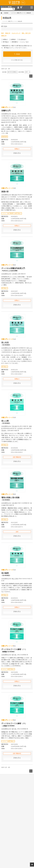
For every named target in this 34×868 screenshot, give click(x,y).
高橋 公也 (4, 197)
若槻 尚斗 (19, 199)
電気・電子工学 (26, 33)
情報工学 (8, 33)
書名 (10, 7)
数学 (3, 33)
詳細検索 (6, 13)
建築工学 (4, 36)
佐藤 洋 (27, 118)
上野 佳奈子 (16, 350)
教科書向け (14, 42)
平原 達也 (14, 426)
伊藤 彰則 (13, 118)
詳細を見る (17, 153)
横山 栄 (30, 350)
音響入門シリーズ (7, 107)
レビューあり (24, 42)
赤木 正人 (14, 116)
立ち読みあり (22, 39)
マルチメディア (16, 33)
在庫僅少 (13, 39)
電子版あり (5, 42)
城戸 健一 (14, 655)
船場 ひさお (16, 352)
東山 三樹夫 (15, 579)
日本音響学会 (5, 114)
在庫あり (5, 39)
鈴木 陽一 (14, 114)
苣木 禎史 (16, 120)
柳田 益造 (14, 195)
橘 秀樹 (14, 348)
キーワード (4, 7)
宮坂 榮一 (4, 430)
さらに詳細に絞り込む (17, 60)
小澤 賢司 (14, 274)
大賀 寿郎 (14, 503)
